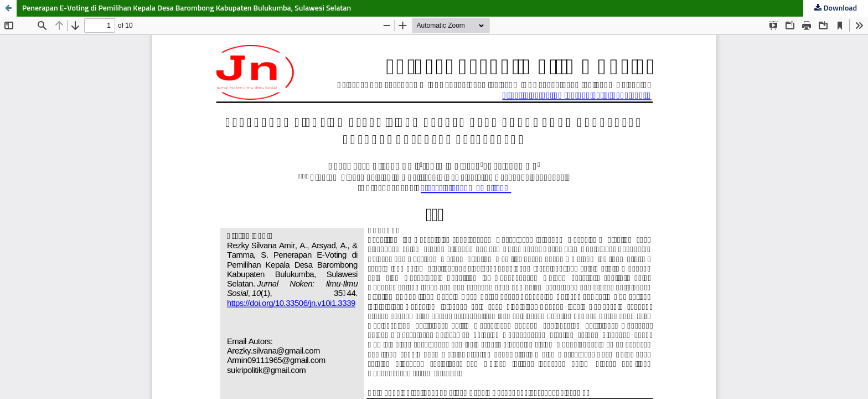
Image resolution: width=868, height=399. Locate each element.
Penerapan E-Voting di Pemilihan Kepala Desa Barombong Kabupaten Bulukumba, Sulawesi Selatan (187, 8)
